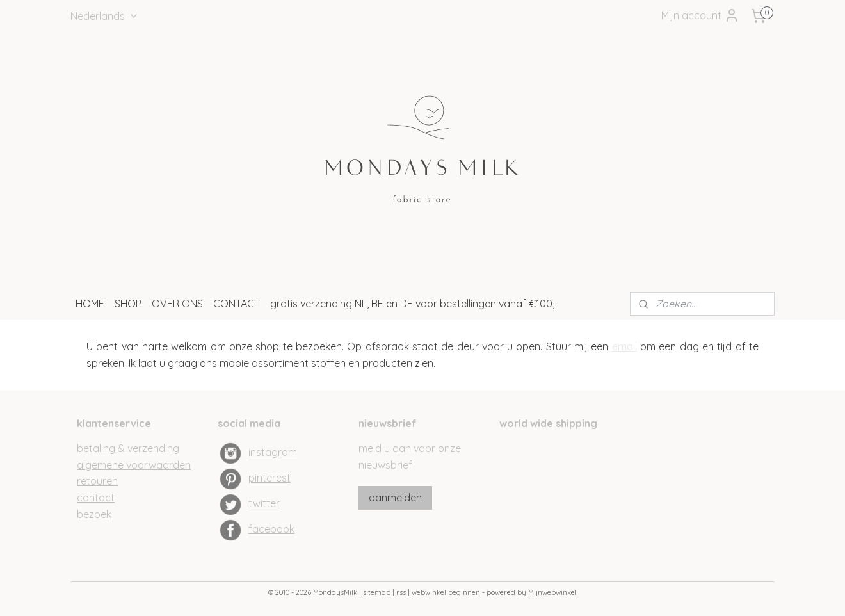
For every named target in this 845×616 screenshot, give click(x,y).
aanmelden (395, 498)
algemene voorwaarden (134, 465)
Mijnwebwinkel (552, 592)
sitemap (377, 592)
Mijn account (700, 15)
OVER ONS (177, 304)
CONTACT (237, 304)
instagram (273, 452)
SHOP (128, 304)
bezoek (94, 514)
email (624, 346)
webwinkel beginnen (446, 592)
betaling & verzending (128, 448)
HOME (90, 304)
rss (401, 592)
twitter (264, 503)
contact (96, 498)
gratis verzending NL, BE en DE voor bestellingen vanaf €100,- (414, 304)
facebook (271, 529)
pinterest (270, 478)
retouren (97, 481)
